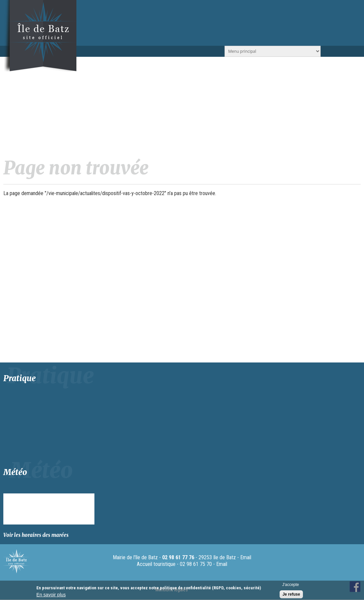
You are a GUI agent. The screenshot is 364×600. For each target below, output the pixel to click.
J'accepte (291, 585)
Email (246, 557)
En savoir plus (51, 595)
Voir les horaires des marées (36, 535)
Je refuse (291, 594)
